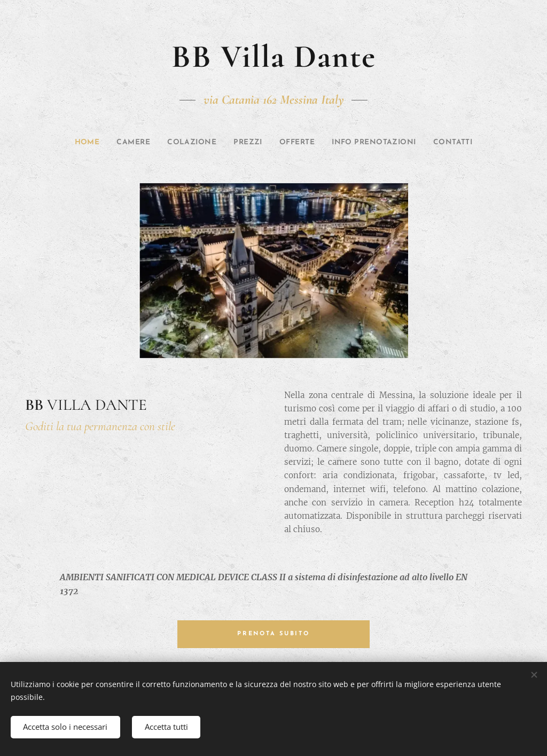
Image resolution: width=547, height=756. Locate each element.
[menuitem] (69, 143)
